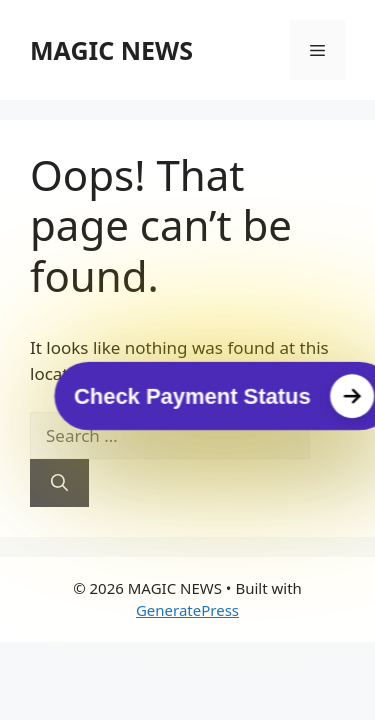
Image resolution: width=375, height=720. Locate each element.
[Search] (59, 483)
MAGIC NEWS (111, 50)
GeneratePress (187, 610)
